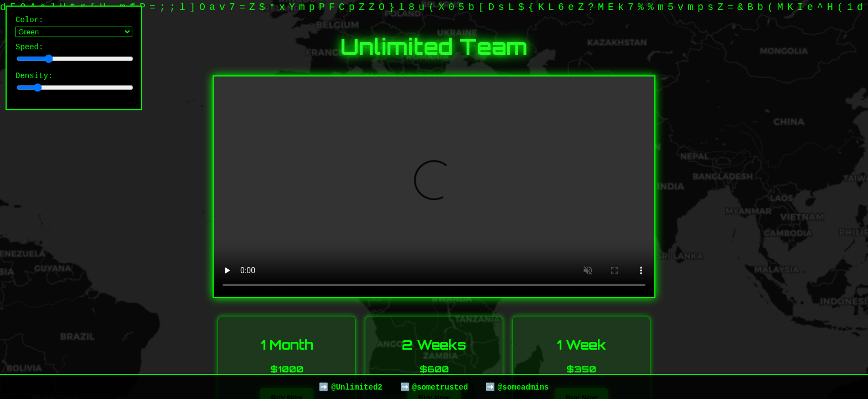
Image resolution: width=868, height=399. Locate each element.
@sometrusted (440, 387)
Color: (74, 27)
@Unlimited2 (356, 387)
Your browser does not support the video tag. (434, 187)
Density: (74, 86)
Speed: (74, 56)
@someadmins (523, 387)
